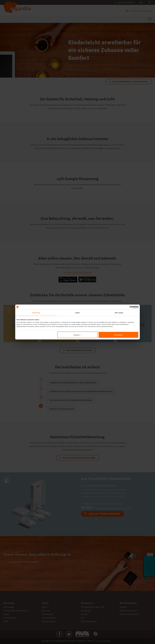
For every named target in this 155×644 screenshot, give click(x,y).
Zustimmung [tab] (36, 313)
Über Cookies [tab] (119, 313)
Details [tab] (77, 313)
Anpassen (77, 335)
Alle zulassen (118, 335)
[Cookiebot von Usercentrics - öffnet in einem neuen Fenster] (126, 307)
